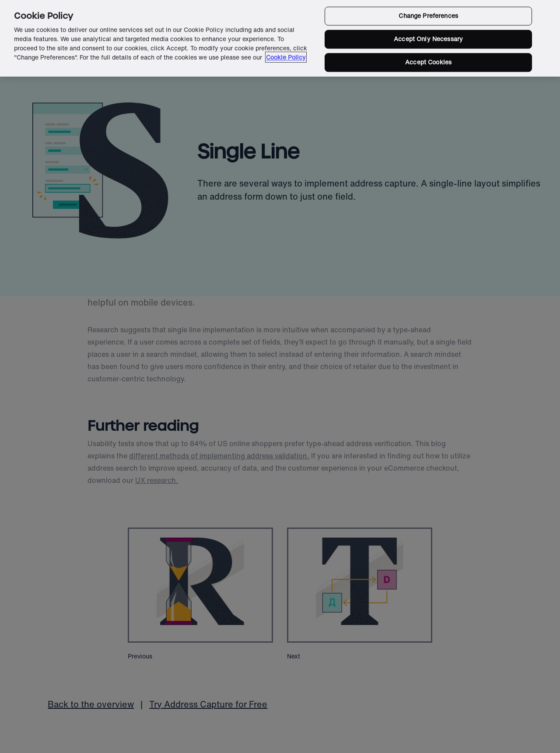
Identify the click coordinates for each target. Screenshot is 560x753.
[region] (280, 38)
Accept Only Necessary (428, 39)
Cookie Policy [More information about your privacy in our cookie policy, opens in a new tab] (286, 57)
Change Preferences (428, 16)
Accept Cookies (428, 62)
